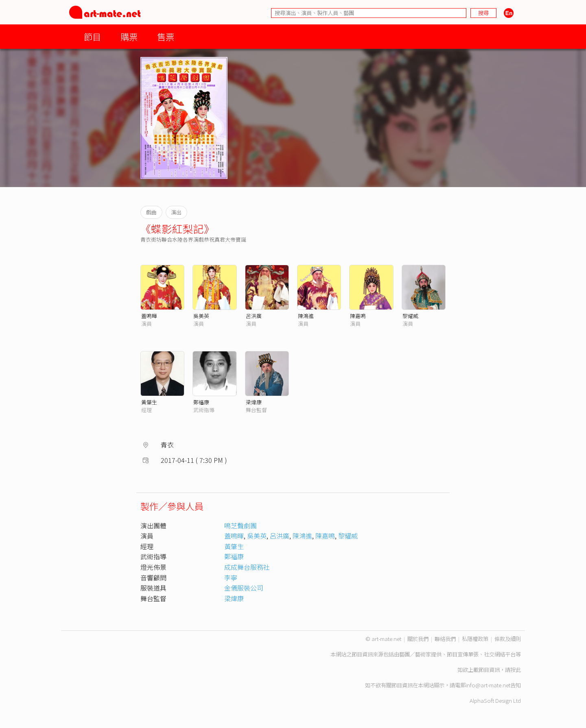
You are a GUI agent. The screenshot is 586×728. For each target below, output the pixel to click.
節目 (92, 36)
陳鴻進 (306, 316)
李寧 (231, 578)
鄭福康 (201, 402)
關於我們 (418, 639)
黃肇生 (149, 402)
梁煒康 (254, 402)
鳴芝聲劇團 (241, 525)
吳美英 (201, 316)
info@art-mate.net (488, 685)
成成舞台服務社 (247, 567)
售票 (166, 36)
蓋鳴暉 (149, 316)
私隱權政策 (475, 639)
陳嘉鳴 (358, 316)
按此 (516, 670)
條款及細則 (508, 639)
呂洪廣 (254, 316)
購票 (129, 36)
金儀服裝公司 (244, 588)
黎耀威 (410, 316)
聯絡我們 (445, 639)
